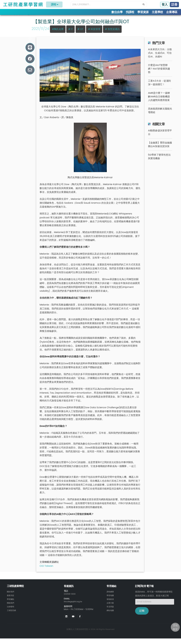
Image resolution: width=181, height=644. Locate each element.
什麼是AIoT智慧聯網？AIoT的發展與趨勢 (159, 73)
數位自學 (117, 12)
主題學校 (157, 12)
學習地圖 (111, 599)
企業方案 (111, 606)
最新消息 (11, 599)
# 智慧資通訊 (112, 33)
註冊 (174, 4)
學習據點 (11, 603)
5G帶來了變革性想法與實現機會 (159, 161)
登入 (165, 4)
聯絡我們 (11, 606)
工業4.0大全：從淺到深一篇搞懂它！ (159, 87)
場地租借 (111, 603)
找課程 (130, 12)
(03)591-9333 (71, 598)
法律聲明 (11, 610)
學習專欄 (18, 18)
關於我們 (11, 596)
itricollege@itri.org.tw (75, 605)
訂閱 (142, 615)
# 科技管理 (94, 33)
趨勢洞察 (32, 18)
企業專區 (172, 12)
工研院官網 (12, 614)
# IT (70, 33)
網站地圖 (111, 614)
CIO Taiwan (46, 570)
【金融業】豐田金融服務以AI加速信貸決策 (160, 148)
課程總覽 (111, 596)
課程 (54, 4)
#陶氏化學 (58, 33)
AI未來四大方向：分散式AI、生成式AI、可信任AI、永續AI (160, 57)
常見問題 (111, 610)
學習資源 (143, 12)
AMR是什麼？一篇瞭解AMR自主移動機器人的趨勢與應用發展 (159, 101)
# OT (80, 33)
